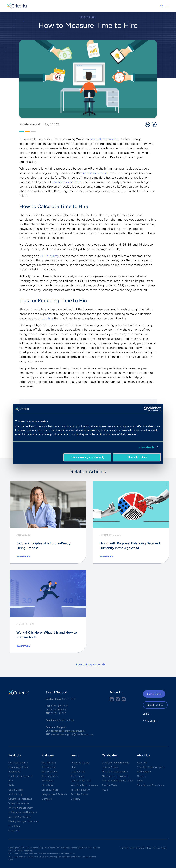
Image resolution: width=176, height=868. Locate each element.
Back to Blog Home (88, 665)
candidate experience (67, 182)
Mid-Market (48, 785)
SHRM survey (50, 256)
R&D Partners (144, 772)
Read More (23, 557)
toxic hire (47, 318)
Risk (11, 781)
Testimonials (77, 776)
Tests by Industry (80, 790)
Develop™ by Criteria (20, 817)
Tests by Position (80, 794)
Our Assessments (18, 763)
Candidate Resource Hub (115, 763)
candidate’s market (96, 173)
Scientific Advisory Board (151, 767)
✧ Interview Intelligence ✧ (23, 812)
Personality (14, 772)
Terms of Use (127, 848)
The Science (49, 767)
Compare (47, 799)
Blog (73, 767)
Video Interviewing (19, 803)
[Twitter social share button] (118, 701)
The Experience (50, 776)
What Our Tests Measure (84, 785)
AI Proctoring (15, 794)
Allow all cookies (137, 457)
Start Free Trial (155, 705)
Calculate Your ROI (81, 781)
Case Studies (78, 772)
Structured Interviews (20, 799)
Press (140, 781)
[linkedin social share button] (112, 701)
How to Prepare (110, 767)
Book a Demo (154, 694)
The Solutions (49, 772)
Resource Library (80, 763)
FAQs (105, 790)
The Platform (49, 763)
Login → (147, 714)
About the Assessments (115, 772)
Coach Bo (14, 831)
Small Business (50, 790)
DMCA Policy (160, 848)
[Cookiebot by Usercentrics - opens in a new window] (146, 409)
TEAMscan (14, 826)
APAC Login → (151, 721)
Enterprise (47, 781)
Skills (11, 785)
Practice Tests (109, 785)
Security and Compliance (151, 785)
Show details (147, 447)
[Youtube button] (124, 701)
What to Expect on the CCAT (117, 781)
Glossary (75, 799)
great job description (104, 139)
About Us (142, 763)
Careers (141, 776)
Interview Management (21, 808)
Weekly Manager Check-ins (23, 821)
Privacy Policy (143, 848)
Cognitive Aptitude (18, 767)
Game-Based (15, 790)
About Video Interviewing (116, 776)
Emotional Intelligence (20, 776)
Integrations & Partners (54, 794)
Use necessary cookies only (87, 457)
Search (162, 6)
